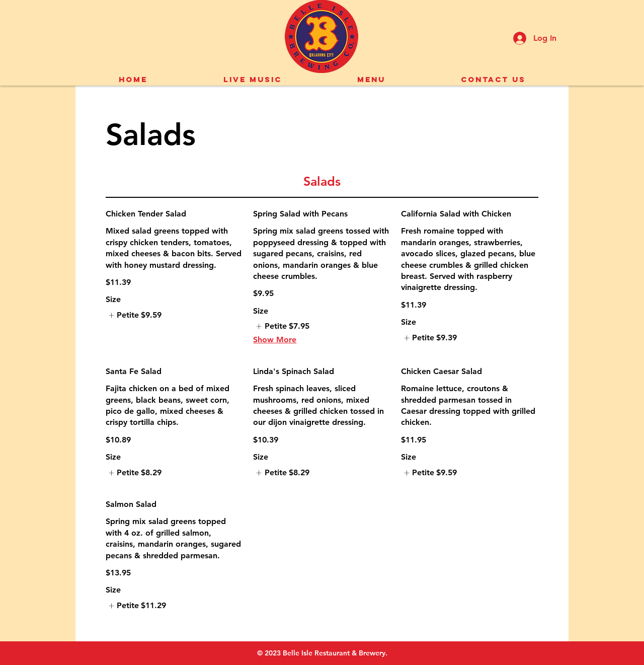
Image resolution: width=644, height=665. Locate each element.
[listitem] (134, 315)
